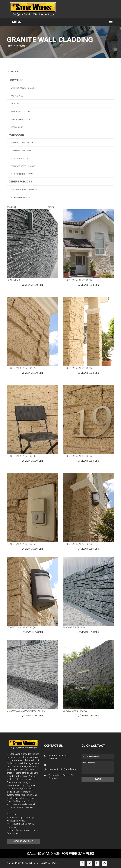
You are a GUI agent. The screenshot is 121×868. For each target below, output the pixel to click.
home (10, 46)
